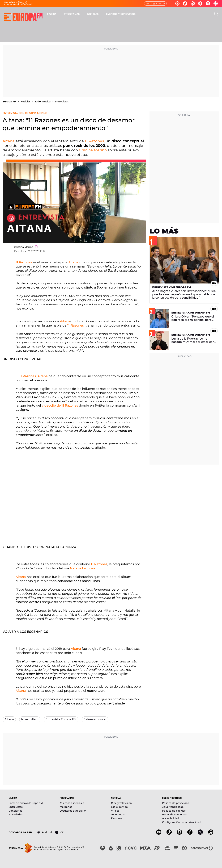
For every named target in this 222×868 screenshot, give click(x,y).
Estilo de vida (119, 807)
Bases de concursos (174, 815)
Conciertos (15, 811)
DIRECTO (62, 14)
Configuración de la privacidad (181, 822)
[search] (216, 14)
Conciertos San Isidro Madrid (19, 4)
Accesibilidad (170, 818)
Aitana (8, 141)
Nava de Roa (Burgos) (16, 2)
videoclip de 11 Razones (60, 406)
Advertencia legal (173, 807)
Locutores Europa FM (73, 811)
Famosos (117, 818)
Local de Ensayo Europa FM (26, 803)
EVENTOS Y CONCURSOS (166, 14)
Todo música (43, 102)
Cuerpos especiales (72, 803)
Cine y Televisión (121, 803)
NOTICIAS (138, 14)
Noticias (26, 102)
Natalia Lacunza (83, 568)
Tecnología (118, 815)
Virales (115, 811)
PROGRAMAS (117, 14)
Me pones (66, 807)
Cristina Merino (93, 150)
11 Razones (94, 141)
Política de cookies (174, 811)
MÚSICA (97, 14)
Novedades (16, 815)
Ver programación (155, 3)
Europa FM (10, 102)
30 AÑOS (80, 14)
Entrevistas (62, 102)
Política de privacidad (176, 803)
